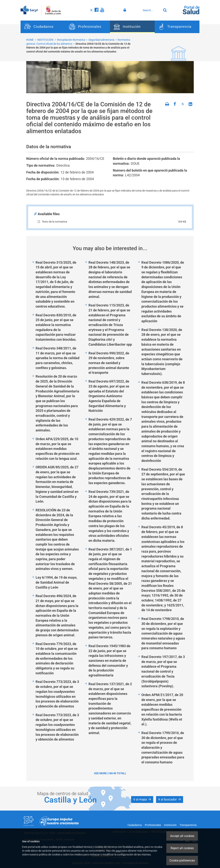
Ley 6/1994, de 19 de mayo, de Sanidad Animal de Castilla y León (56, 582)
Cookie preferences (182, 860)
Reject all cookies (182, 848)
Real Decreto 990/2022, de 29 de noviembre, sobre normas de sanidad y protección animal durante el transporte (109, 363)
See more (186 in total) (110, 773)
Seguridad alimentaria (101, 40)
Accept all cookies (182, 836)
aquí (118, 851)
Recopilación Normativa (71, 40)
